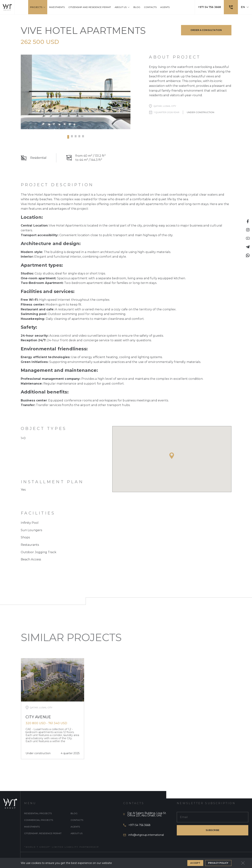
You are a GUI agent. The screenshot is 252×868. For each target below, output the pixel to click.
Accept (195, 863)
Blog (74, 813)
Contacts (77, 820)
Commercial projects (39, 820)
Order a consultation (206, 30)
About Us (77, 833)
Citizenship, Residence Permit (43, 833)
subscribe (213, 830)
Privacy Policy (218, 863)
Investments (32, 827)
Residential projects (38, 813)
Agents (75, 827)
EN (245, 7)
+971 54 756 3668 (209, 7)
